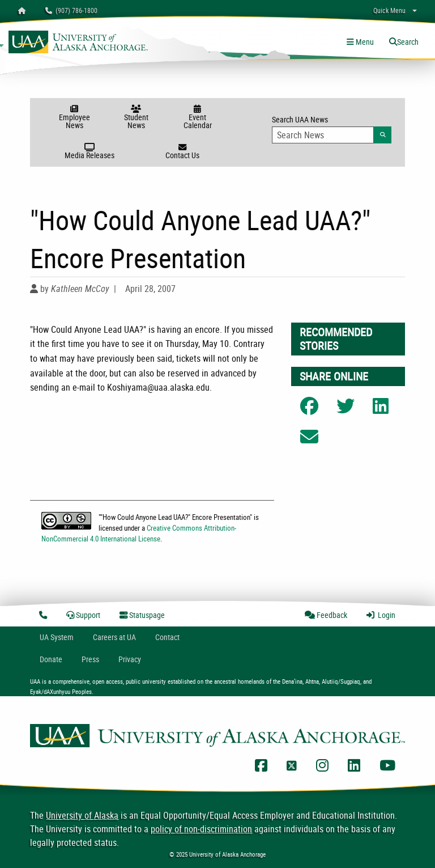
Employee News (74, 118)
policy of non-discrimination (201, 829)
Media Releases (90, 152)
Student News (136, 118)
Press (90, 659)
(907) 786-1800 (71, 10)
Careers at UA (114, 637)
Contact (167, 637)
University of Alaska (82, 815)
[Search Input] (323, 135)
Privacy (130, 659)
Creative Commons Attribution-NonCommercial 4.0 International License (139, 533)
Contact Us (182, 152)
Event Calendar (197, 118)
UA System (57, 637)
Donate (51, 659)
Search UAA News (332, 129)
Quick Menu (389, 10)
